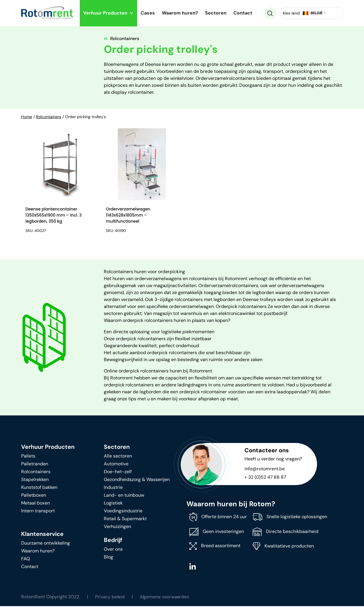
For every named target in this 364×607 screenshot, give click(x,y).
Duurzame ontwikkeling (46, 544)
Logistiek (113, 504)
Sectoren (216, 13)
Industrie (113, 488)
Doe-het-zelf (118, 472)
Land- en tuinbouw (124, 496)
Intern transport (38, 512)
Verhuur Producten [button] (108, 13)
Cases (148, 13)
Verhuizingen (117, 527)
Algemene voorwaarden (166, 598)
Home (27, 117)
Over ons (113, 550)
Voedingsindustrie (123, 512)
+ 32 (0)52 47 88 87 (266, 478)
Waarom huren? (180, 13)
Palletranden (35, 465)
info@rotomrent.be (265, 470)
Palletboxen (34, 496)
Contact (243, 13)
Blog (108, 558)
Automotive (116, 465)
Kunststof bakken (39, 488)
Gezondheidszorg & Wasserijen (137, 480)
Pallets (28, 457)
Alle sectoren (118, 457)
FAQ (26, 560)
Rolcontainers (49, 117)
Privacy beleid (110, 598)
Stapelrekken (35, 480)
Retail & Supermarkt (125, 519)
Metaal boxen (36, 504)
